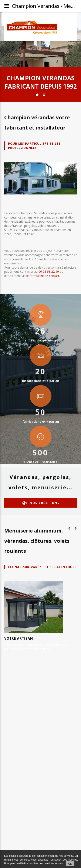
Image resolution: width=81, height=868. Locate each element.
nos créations (45, 503)
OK (70, 864)
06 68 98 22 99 (49, 267)
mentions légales (53, 864)
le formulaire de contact (43, 271)
